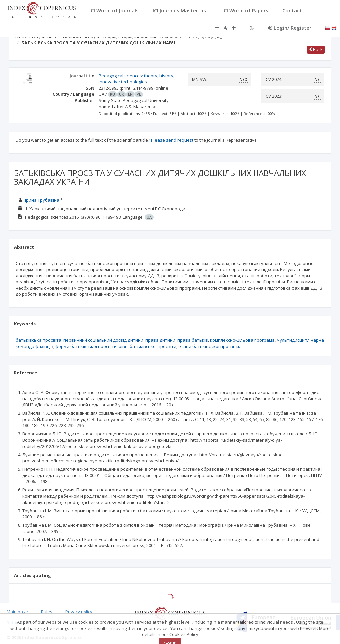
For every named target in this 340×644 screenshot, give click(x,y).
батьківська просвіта (38, 340)
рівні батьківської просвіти (148, 346)
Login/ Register (290, 28)
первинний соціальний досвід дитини (103, 340)
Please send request (172, 140)
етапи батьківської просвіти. (209, 346)
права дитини (160, 340)
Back (316, 49)
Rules (47, 612)
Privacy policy (79, 612)
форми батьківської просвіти (86, 346)
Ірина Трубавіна (42, 200)
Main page (17, 612)
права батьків (193, 340)
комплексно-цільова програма (242, 340)
